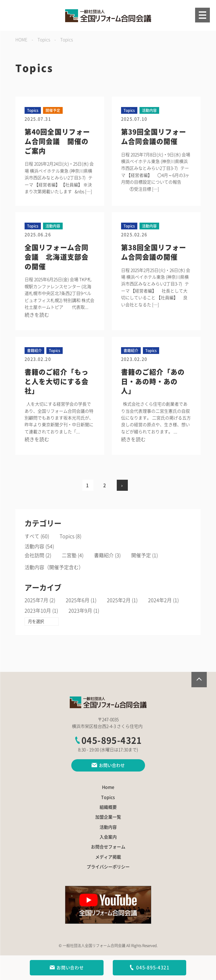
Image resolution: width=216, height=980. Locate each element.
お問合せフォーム (108, 847)
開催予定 (141, 555)
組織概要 (108, 807)
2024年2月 (160, 600)
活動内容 (34, 546)
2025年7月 (36, 600)
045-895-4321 (108, 740)
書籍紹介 (104, 555)
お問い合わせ (67, 968)
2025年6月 (78, 600)
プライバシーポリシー (108, 867)
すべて (32, 536)
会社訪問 (34, 555)
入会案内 (108, 837)
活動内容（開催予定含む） (54, 567)
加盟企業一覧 (108, 817)
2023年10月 (38, 611)
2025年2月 (119, 600)
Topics (67, 536)
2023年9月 (80, 611)
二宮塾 (69, 555)
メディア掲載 (108, 857)
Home (108, 787)
